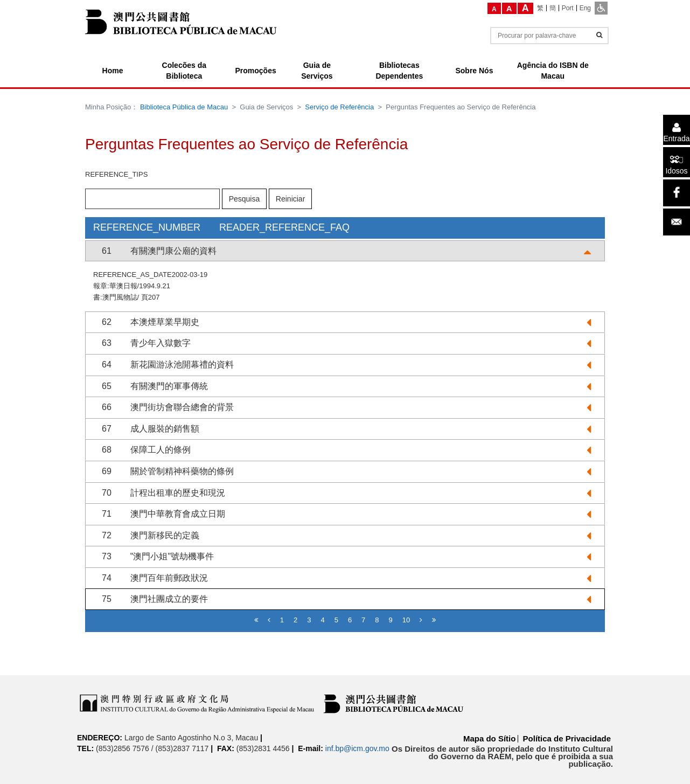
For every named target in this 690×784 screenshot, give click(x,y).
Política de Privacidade (567, 738)
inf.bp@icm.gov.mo (357, 748)
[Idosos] (677, 162)
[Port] (568, 8)
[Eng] (585, 8)
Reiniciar (290, 199)
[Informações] (599, 35)
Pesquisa (245, 199)
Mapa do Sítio (490, 738)
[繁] (541, 8)
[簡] (553, 8)
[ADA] (601, 8)
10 (406, 620)
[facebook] (677, 193)
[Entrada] (677, 130)
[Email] (677, 222)
